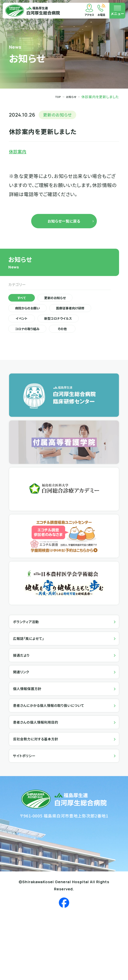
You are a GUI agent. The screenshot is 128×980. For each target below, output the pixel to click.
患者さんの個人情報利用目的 (44, 778)
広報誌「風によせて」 (35, 674)
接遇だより (25, 695)
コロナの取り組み (33, 358)
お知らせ (70, 97)
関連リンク (25, 716)
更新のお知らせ (69, 308)
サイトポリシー (29, 819)
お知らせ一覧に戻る (64, 225)
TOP (54, 97)
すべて (26, 308)
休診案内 (20, 153)
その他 (78, 358)
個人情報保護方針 (33, 737)
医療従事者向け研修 (36, 333)
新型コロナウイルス (35, 345)
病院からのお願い (34, 320)
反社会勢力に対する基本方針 (44, 799)
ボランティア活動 (31, 654)
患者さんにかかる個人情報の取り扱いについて (61, 757)
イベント (84, 333)
